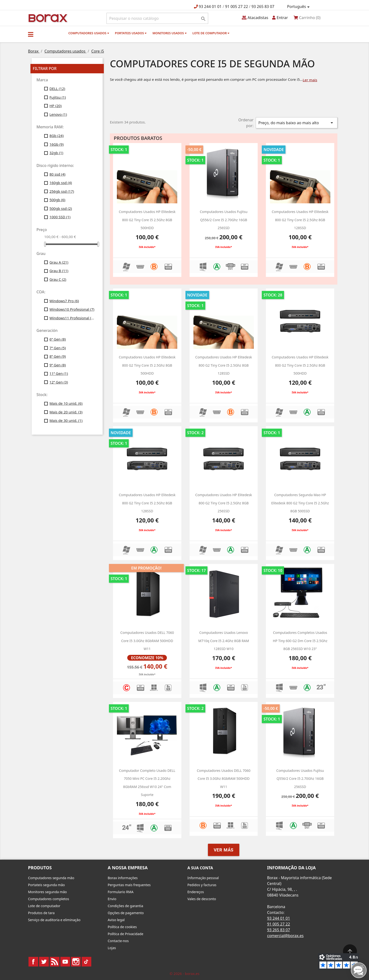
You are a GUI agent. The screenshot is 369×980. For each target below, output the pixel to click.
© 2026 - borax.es (184, 973)
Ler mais (310, 80)
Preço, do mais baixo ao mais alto (297, 123)
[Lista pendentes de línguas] (299, 7)
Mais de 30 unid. (66, 420)
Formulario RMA (121, 892)
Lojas (112, 948)
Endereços (196, 892)
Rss (55, 962)
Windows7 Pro (64, 301)
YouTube (65, 962)
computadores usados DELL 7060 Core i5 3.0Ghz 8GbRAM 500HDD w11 (224, 779)
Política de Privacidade (125, 934)
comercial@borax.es (285, 936)
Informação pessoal (203, 878)
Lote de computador (211, 33)
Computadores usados (89, 33)
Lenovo (58, 114)
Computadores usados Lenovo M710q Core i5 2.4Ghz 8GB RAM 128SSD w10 (224, 641)
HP (56, 106)
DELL (57, 89)
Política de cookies (122, 927)
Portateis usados (131, 33)
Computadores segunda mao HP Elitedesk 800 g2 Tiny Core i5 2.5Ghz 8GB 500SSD (300, 503)
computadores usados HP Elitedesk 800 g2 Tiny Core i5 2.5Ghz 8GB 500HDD (147, 220)
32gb (56, 153)
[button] (31, 34)
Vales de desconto (202, 899)
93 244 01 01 (210, 7)
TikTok (86, 962)
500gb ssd (61, 208)
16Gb (57, 144)
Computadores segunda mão (51, 878)
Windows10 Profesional (72, 309)
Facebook (33, 962)
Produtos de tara (41, 913)
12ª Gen (59, 382)
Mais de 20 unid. (66, 412)
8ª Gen (58, 356)
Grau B (59, 271)
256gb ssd (62, 191)
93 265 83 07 (263, 7)
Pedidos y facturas (202, 885)
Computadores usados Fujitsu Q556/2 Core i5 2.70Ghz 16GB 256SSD (224, 220)
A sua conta (200, 868)
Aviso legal (116, 920)
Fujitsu (58, 97)
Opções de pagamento (126, 913)
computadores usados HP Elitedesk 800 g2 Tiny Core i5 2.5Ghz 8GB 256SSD (224, 503)
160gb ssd (61, 183)
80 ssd (57, 174)
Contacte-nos (118, 941)
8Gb (57, 136)
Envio (112, 899)
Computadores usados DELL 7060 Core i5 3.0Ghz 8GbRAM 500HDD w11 (147, 641)
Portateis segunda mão (46, 885)
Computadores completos (49, 899)
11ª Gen (59, 373)
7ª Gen (58, 348)
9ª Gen (58, 365)
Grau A (59, 262)
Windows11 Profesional (73, 318)
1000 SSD (60, 217)
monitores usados (169, 33)
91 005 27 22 (237, 7)
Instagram (76, 962)
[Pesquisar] (157, 18)
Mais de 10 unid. (66, 403)
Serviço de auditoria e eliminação (54, 920)
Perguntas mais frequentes (129, 885)
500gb (57, 200)
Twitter (44, 962)
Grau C (58, 279)
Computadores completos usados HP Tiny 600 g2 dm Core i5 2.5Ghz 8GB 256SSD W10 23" (300, 641)
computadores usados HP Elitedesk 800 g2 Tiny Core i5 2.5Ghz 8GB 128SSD (300, 220)
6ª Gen (58, 339)
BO (47, 18)
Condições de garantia (125, 906)
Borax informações (123, 878)
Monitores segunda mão (47, 892)
